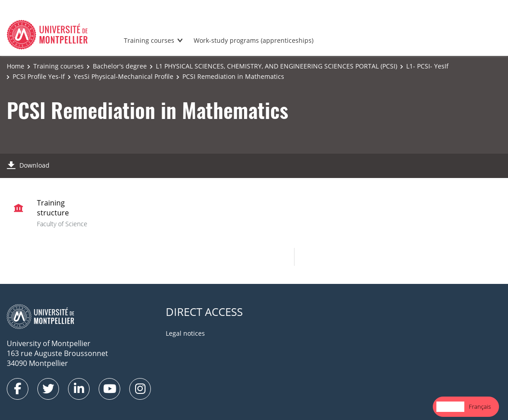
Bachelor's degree (120, 66)
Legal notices (185, 333)
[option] (480, 407)
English (450, 406)
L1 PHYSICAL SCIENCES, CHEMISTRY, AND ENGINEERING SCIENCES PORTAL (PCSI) (277, 66)
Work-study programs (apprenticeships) (254, 40)
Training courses (149, 40)
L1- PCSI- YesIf (427, 66)
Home (16, 66)
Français (480, 406)
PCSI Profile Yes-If (39, 76)
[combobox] (450, 407)
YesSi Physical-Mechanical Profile (124, 76)
